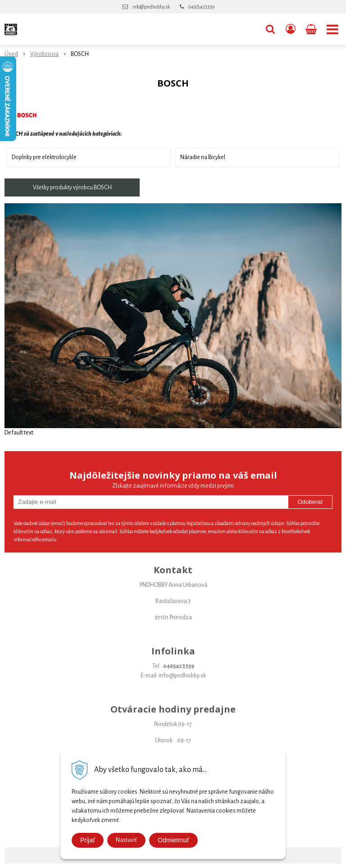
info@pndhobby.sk (151, 7)
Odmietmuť (173, 840)
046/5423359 (201, 7)
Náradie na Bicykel (203, 157)
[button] (270, 29)
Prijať (88, 840)
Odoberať (310, 502)
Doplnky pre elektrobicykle (44, 157)
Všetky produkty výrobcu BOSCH (72, 187)
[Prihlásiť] (291, 29)
